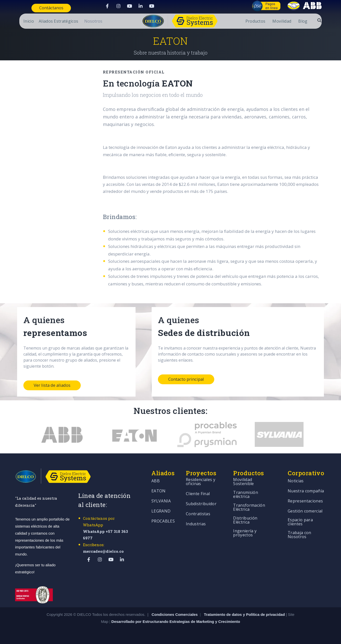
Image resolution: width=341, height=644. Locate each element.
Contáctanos (48, 8)
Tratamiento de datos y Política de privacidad (245, 614)
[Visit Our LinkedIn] (139, 6)
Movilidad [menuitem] (286, 22)
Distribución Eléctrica (245, 520)
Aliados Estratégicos (54, 22)
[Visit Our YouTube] (128, 6)
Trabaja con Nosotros (300, 535)
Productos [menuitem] (260, 22)
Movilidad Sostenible (243, 482)
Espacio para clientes (300, 522)
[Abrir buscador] (323, 20)
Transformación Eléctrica (249, 508)
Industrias (196, 524)
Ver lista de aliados (53, 385)
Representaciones (305, 501)
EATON (159, 491)
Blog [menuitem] (307, 22)
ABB (156, 481)
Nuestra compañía (306, 491)
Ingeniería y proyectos (245, 533)
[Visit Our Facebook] (106, 6)
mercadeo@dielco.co (103, 551)
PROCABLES (163, 521)
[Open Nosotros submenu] (89, 21)
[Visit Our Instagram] (117, 6)
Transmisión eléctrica (246, 495)
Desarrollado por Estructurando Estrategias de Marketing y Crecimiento (176, 621)
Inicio (24, 22)
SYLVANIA (161, 501)
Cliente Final (198, 494)
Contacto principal (187, 379)
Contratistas (198, 514)
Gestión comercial (305, 511)
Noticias (296, 481)
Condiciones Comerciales (175, 614)
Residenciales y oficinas (201, 482)
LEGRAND (161, 511)
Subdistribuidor (201, 504)
